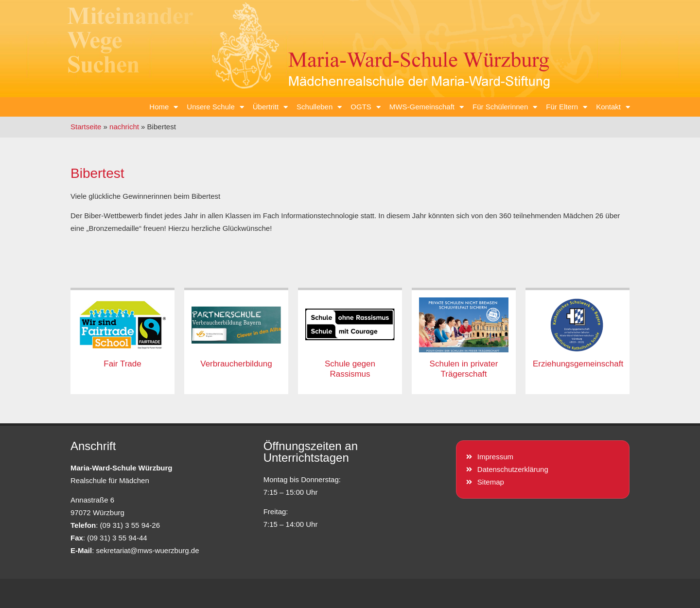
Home (164, 107)
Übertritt (270, 107)
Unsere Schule (215, 107)
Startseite (86, 127)
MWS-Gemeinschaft (427, 107)
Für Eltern (567, 107)
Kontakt (613, 107)
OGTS (366, 107)
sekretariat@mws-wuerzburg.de (148, 550)
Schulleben (319, 107)
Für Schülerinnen (505, 107)
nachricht (124, 127)
